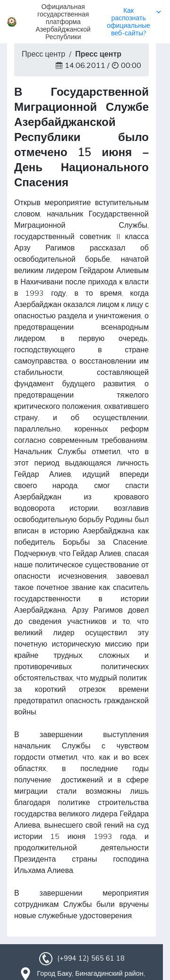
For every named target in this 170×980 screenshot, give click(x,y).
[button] (85, 22)
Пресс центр (43, 54)
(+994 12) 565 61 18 (91, 958)
